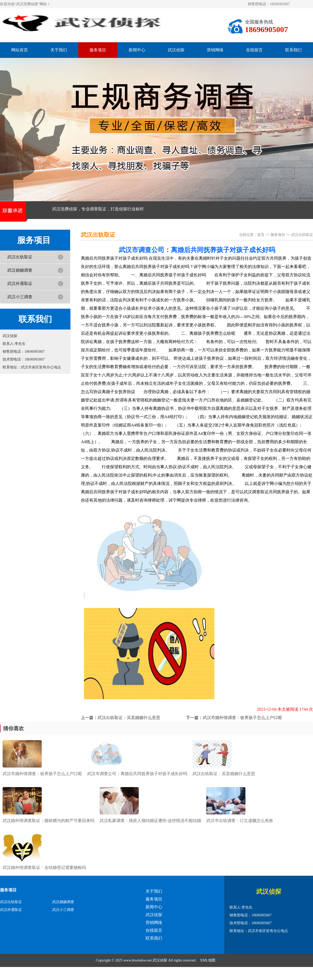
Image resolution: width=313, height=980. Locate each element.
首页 (261, 235)
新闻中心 (137, 50)
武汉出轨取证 (20, 257)
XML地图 (208, 960)
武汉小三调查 (20, 297)
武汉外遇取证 (20, 284)
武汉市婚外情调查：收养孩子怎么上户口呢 (242, 718)
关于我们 (59, 50)
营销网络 (215, 50)
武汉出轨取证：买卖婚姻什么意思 (129, 718)
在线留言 (254, 50)
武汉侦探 (176, 50)
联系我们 (293, 50)
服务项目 (98, 50)
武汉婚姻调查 (20, 270)
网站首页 (20, 50)
